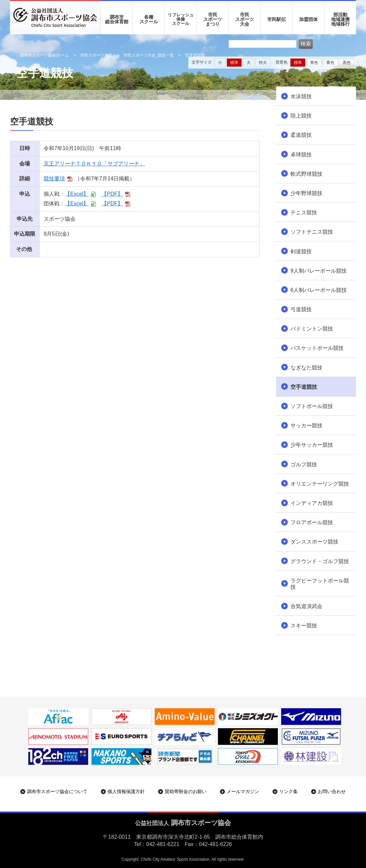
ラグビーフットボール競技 (320, 584)
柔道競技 (301, 135)
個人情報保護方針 (126, 791)
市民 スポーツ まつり (213, 19)
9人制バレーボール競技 (319, 271)
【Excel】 (77, 194)
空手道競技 (304, 387)
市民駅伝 (276, 19)
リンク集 (288, 791)
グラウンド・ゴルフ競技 (320, 561)
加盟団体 (308, 19)
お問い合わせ (332, 791)
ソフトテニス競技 (312, 232)
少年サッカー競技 (312, 445)
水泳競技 (301, 96)
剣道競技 (301, 251)
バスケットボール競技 (317, 348)
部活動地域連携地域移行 (340, 19)
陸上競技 (301, 116)
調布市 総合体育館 (117, 19)
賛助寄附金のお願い (186, 791)
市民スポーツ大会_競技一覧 (149, 55)
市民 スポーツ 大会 (245, 19)
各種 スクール (149, 19)
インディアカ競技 (312, 503)
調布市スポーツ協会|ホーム (44, 55)
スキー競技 (304, 626)
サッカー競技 (306, 426)
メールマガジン (243, 791)
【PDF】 (112, 194)
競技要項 (54, 179)
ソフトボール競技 (312, 406)
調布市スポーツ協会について (57, 791)
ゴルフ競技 (304, 464)
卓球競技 (301, 155)
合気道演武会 (306, 606)
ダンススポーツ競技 (314, 542)
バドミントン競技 (312, 329)
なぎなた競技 (306, 368)
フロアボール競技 (312, 522)
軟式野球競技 (306, 174)
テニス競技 (304, 213)
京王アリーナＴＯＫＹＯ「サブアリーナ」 (94, 164)
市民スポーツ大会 (96, 55)
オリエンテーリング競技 (320, 484)
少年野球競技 (306, 193)
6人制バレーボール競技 (319, 290)
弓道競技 (301, 309)
